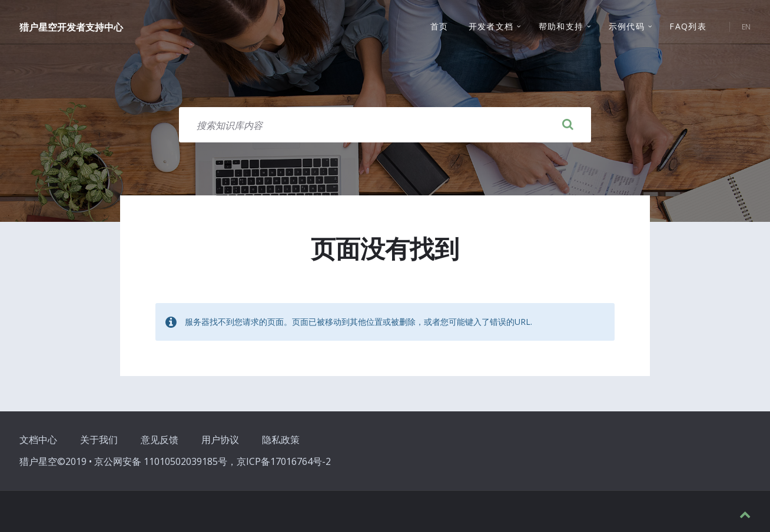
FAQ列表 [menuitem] (688, 27)
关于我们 (99, 440)
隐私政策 (281, 440)
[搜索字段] (385, 125)
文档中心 (38, 440)
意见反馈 (160, 440)
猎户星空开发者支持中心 (71, 28)
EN (746, 27)
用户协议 (220, 440)
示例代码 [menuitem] (627, 27)
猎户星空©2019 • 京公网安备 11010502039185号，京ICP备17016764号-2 (175, 461)
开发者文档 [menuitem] (491, 27)
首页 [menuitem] (439, 27)
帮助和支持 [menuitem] (561, 27)
